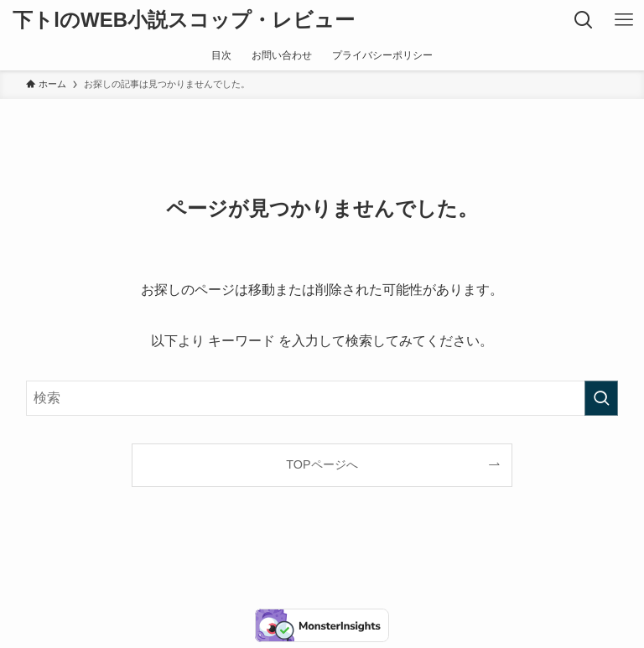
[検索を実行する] (601, 398)
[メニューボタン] (624, 20)
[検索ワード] (322, 398)
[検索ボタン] (584, 20)
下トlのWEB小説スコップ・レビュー (184, 20)
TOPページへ (322, 464)
